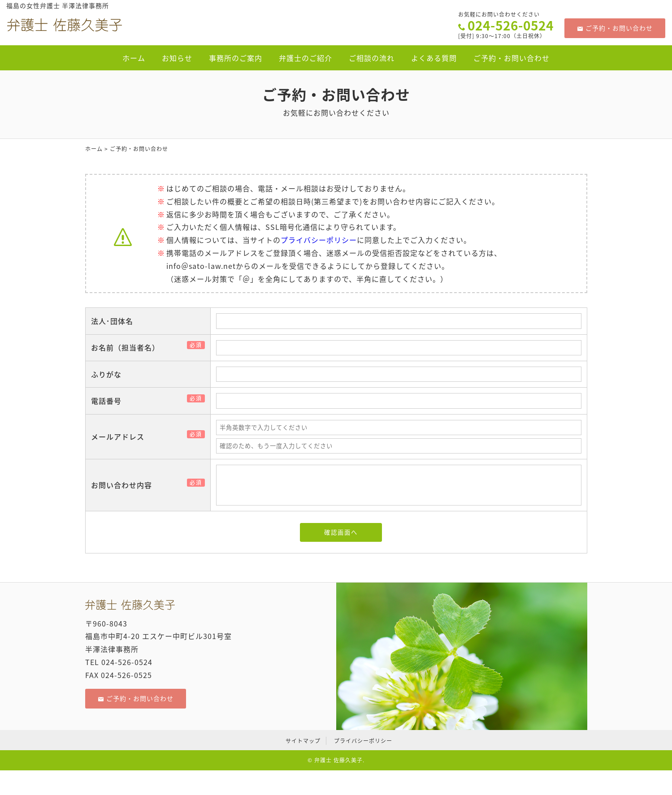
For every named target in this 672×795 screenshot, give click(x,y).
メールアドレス (121, 436)
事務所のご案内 (236, 58)
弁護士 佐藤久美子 (338, 760)
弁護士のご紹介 (306, 58)
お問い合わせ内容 (125, 485)
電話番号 (110, 401)
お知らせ (177, 58)
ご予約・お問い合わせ (615, 28)
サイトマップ (303, 741)
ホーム (134, 58)
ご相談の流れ (372, 58)
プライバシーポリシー (319, 240)
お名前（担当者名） (129, 347)
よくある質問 (434, 58)
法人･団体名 (112, 321)
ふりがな (106, 374)
